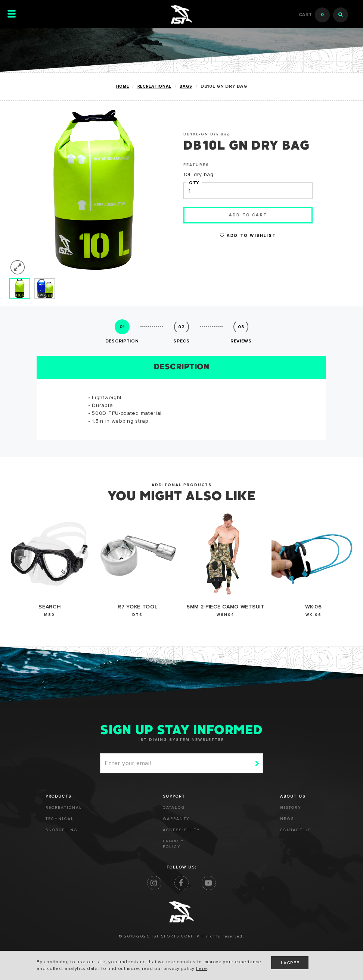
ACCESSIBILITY (181, 830)
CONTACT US (296, 830)
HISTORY (291, 808)
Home (123, 86)
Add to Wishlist (248, 236)
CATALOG (174, 808)
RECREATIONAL (154, 86)
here (202, 969)
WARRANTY (176, 819)
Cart (314, 15)
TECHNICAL (60, 819)
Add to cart (248, 215)
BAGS (186, 86)
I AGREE (290, 963)
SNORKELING (62, 830)
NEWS (287, 819)
